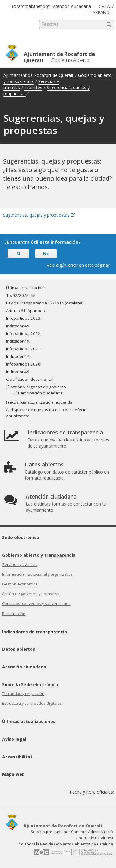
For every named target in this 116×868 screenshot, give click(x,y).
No (46, 254)
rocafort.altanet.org (31, 6)
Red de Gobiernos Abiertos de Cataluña (77, 844)
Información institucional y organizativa (37, 574)
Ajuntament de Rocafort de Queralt (38, 75)
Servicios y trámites (20, 565)
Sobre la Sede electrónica (30, 684)
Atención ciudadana (72, 6)
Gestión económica (20, 584)
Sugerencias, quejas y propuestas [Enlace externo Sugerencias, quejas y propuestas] (39, 215)
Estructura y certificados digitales (32, 703)
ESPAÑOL (103, 12)
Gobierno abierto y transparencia (39, 555)
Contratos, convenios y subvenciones (36, 604)
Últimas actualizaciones (29, 721)
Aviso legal (14, 739)
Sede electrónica (21, 537)
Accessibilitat (17, 757)
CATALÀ (107, 6)
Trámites (33, 87)
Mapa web (13, 774)
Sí (18, 254)
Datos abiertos (19, 649)
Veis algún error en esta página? (78, 265)
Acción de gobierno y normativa (31, 594)
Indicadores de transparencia (35, 632)
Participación (14, 614)
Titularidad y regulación (23, 694)
